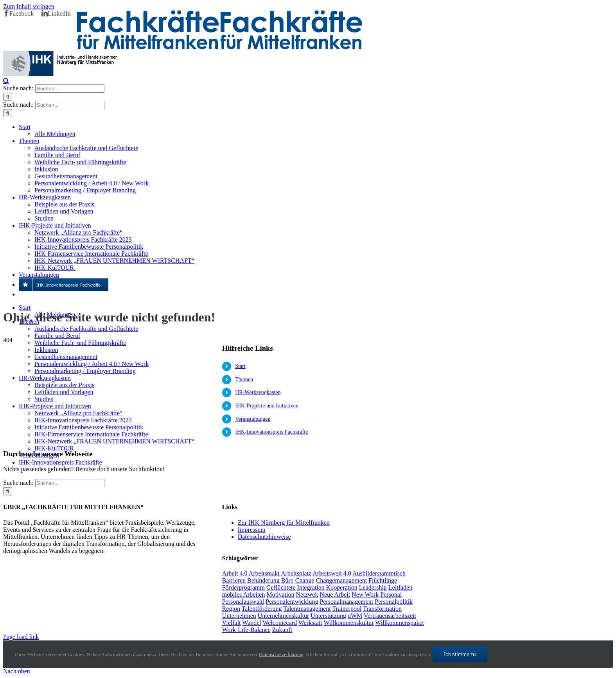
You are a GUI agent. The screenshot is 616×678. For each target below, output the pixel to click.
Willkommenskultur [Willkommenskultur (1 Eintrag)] (348, 623)
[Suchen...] (70, 89)
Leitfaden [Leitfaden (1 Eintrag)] (400, 587)
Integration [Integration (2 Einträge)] (311, 587)
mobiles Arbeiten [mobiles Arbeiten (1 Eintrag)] (244, 595)
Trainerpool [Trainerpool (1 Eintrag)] (347, 609)
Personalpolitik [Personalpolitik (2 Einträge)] (394, 602)
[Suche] (8, 97)
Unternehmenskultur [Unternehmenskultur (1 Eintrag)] (284, 616)
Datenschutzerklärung (281, 654)
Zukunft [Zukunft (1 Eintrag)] (282, 630)
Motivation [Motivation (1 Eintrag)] (280, 595)
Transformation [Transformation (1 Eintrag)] (382, 609)
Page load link (21, 637)
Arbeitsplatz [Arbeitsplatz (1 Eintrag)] (296, 573)
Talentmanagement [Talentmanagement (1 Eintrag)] (307, 609)
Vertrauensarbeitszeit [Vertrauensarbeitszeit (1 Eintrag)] (390, 616)
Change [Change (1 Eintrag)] (305, 580)
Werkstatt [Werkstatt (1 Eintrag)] (310, 623)
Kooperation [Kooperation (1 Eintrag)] (342, 587)
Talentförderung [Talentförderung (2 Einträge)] (262, 609)
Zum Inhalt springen (29, 6)
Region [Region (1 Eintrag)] (231, 609)
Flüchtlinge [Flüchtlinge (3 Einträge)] (383, 580)
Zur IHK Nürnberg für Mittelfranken (284, 523)
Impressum (252, 530)
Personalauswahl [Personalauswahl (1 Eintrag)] (243, 602)
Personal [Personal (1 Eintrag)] (391, 595)
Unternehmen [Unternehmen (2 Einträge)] (239, 616)
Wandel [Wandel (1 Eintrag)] (251, 623)
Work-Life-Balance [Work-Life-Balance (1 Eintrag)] (246, 630)
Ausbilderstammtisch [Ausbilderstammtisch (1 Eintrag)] (379, 573)
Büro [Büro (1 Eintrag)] (287, 580)
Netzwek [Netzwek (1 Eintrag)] (307, 595)
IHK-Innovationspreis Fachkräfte (271, 432)
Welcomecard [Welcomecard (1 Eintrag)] (280, 623)
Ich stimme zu (460, 654)
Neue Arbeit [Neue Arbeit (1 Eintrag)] (335, 595)
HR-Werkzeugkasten (258, 392)
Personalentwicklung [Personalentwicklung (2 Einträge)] (292, 602)
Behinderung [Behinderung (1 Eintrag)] (263, 580)
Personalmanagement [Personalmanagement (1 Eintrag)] (346, 602)
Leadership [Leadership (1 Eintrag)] (373, 587)
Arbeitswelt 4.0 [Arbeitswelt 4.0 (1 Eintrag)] (332, 573)
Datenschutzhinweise (264, 537)
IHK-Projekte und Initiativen (267, 406)
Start (240, 366)
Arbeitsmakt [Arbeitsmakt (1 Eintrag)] (264, 573)
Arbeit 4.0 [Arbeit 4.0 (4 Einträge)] (235, 573)
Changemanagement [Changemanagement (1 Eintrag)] (342, 580)
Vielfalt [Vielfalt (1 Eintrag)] (232, 623)
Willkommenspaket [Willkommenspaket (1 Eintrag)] (400, 623)
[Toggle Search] (6, 81)
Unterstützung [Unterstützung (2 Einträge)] (328, 616)
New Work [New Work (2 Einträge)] (365, 595)
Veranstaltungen (253, 419)
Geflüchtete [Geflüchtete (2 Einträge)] (281, 587)
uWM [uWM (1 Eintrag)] (355, 616)
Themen (244, 379)
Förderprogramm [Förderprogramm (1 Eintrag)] (243, 587)
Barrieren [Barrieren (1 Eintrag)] (234, 580)
